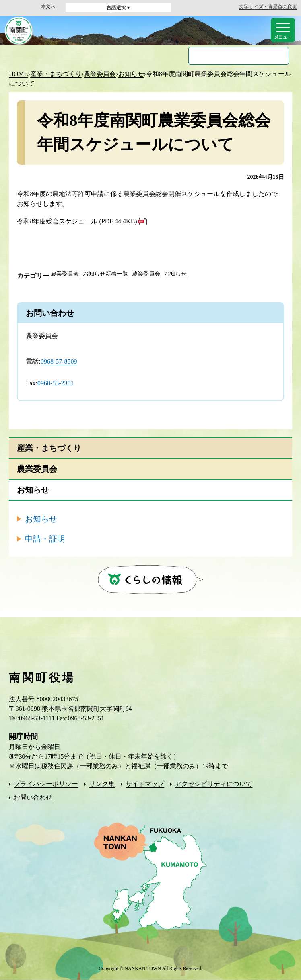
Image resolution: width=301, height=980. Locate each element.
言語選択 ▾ (118, 8)
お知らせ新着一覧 (105, 274)
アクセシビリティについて (214, 784)
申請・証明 (45, 539)
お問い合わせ (33, 797)
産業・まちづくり (56, 74)
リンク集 (102, 784)
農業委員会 (100, 74)
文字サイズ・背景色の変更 (268, 7)
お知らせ (131, 74)
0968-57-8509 (59, 361)
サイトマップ (145, 784)
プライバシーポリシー (46, 784)
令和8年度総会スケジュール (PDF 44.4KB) (77, 221)
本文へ (48, 7)
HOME (18, 74)
